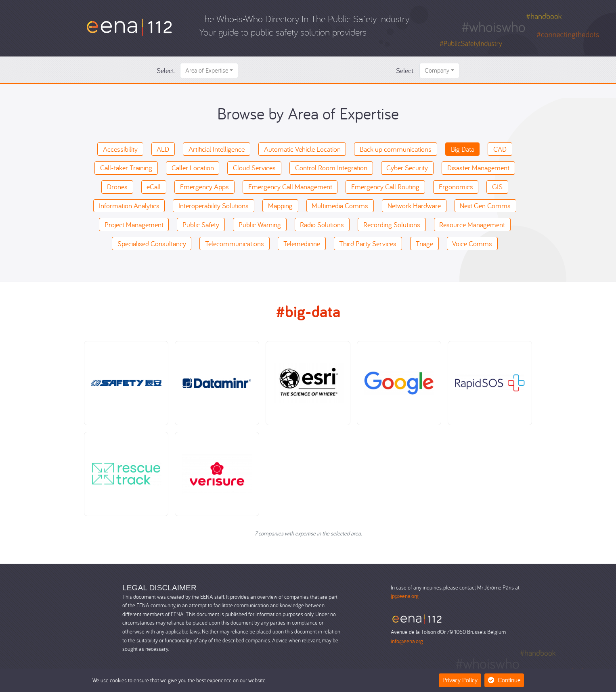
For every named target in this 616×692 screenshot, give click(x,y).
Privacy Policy (460, 680)
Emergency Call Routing (385, 187)
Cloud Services (254, 168)
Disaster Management (478, 168)
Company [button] (437, 70)
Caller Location (193, 168)
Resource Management (472, 225)
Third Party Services (368, 244)
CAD (500, 149)
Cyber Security (407, 168)
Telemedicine (302, 244)
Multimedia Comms (340, 206)
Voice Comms (472, 244)
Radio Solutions (322, 225)
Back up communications (396, 149)
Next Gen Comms (485, 206)
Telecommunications (235, 244)
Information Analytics (129, 206)
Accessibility (120, 149)
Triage (424, 244)
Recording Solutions (392, 225)
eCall (154, 187)
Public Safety (201, 225)
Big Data (463, 149)
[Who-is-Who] (129, 26)
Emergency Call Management (290, 187)
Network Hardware (414, 206)
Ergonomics (456, 187)
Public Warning (260, 225)
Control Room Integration (331, 168)
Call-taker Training (126, 168)
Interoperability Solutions (214, 206)
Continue (504, 680)
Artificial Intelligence (217, 149)
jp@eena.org (405, 596)
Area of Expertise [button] (207, 70)
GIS (497, 187)
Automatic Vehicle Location (302, 149)
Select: (166, 70)
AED (163, 149)
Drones (117, 187)
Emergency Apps (204, 187)
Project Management (134, 225)
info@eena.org (407, 641)
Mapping (280, 206)
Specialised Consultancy (152, 244)
